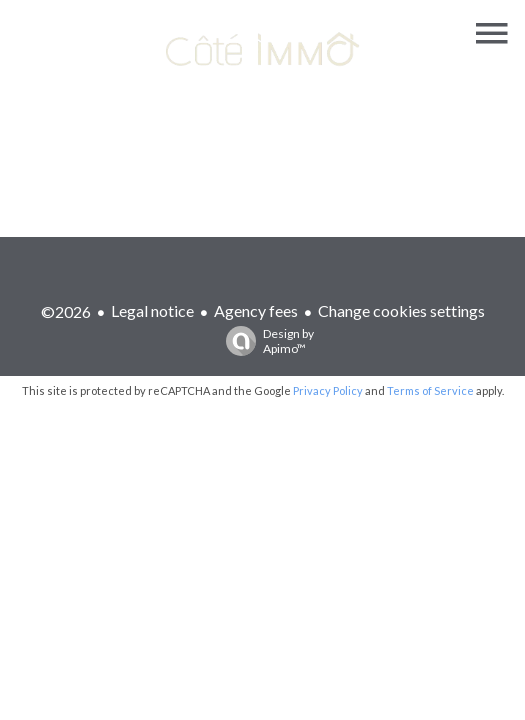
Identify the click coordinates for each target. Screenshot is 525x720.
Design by (265, 341)
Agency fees (256, 310)
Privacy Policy (328, 390)
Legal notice (152, 310)
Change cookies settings (401, 310)
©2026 (66, 311)
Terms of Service (430, 390)
